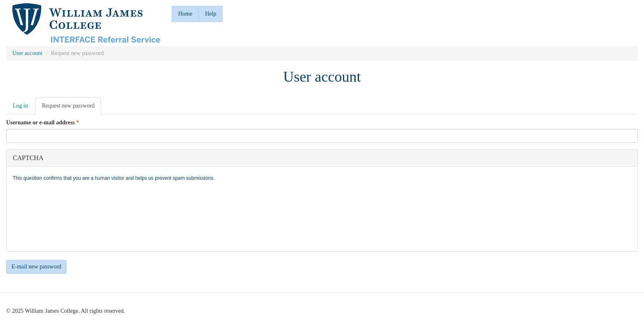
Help (210, 14)
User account (27, 53)
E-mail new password (36, 267)
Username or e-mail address (43, 123)
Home (185, 14)
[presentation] (46, 215)
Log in (20, 106)
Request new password (71, 108)
